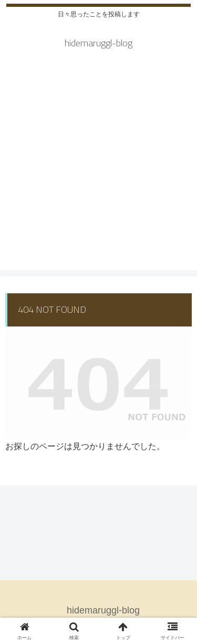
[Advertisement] (98, 171)
